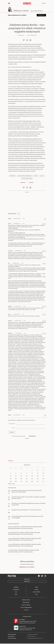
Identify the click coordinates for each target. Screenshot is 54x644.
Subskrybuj (41, 15)
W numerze (16, 587)
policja (42, 176)
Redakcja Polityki (26, 600)
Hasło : (14, 428)
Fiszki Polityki (22, 626)
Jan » (13, 484)
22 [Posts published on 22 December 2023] (32, 479)
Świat (16, 594)
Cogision (32, 635)
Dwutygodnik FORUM (12, 635)
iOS (20, 620)
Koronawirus (16, 590)
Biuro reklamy (26, 602)
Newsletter (27, 579)
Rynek (37, 587)
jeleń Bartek (13, 176)
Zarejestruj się (32, 436)
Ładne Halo (36, 635)
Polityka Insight (11, 636)
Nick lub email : (12, 424)
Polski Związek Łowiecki (27, 179)
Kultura (37, 590)
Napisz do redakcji (26, 605)
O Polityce (26, 610)
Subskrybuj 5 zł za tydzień (26, 567)
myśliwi (36, 176)
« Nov (10, 484)
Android (23, 620)
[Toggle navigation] (9, 3)
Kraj (16, 592)
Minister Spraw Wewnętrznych (25, 176)
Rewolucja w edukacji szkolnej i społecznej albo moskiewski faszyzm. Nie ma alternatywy (25, 527)
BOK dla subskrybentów (26, 608)
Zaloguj (44, 3)
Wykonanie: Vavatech (32, 636)
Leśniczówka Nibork (12, 638)
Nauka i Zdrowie (36, 592)
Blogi (36, 594)
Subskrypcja (27, 581)
